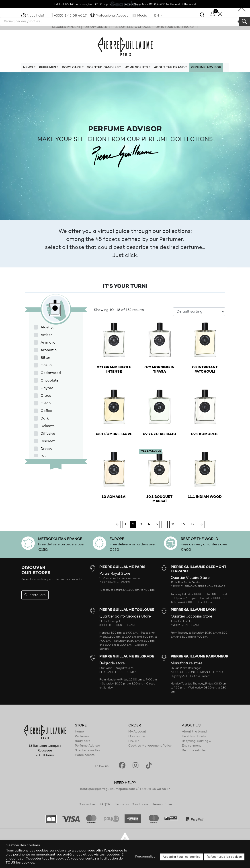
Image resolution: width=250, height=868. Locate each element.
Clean (46, 403)
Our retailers (35, 595)
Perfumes (82, 737)
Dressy (46, 449)
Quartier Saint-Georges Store (125, 617)
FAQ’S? (134, 741)
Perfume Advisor (206, 68)
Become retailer (194, 751)
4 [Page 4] (149, 524)
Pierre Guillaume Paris (125, 46)
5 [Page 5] (157, 524)
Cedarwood (51, 373)
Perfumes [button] (47, 68)
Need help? (36, 16)
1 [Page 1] (125, 524)
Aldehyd (48, 328)
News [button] (28, 68)
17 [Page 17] (193, 524)
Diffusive (48, 434)
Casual (47, 365)
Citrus (46, 396)
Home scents (85, 755)
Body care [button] (71, 68)
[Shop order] (199, 312)
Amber (46, 335)
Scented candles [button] (103, 68)
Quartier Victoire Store (190, 578)
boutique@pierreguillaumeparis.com (108, 789)
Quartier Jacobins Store (191, 617)
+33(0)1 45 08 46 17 (70, 16)
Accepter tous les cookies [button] (181, 857)
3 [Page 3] (141, 524)
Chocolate (49, 381)
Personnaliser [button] (146, 857)
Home (79, 732)
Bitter (45, 358)
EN (157, 16)
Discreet (48, 441)
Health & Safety (194, 737)
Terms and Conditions (132, 805)
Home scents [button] (136, 68)
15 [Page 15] (173, 524)
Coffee (46, 411)
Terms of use (162, 805)
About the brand (194, 732)
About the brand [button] (169, 68)
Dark (45, 419)
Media (142, 16)
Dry (44, 457)
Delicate (48, 426)
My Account (137, 732)
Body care (83, 741)
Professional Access (112, 16)
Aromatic (49, 350)
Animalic (48, 343)
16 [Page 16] (183, 524)
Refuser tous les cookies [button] (224, 857)
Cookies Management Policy (150, 746)
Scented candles (87, 751)
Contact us (137, 737)
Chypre (47, 388)
